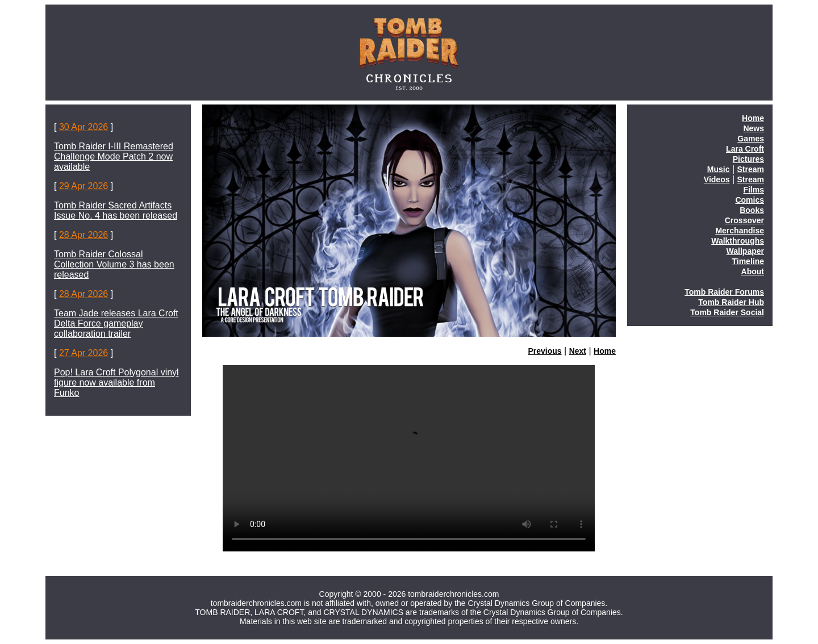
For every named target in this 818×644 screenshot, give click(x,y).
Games (751, 139)
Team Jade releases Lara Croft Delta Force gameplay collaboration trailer (116, 323)
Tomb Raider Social (727, 312)
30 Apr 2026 (84, 127)
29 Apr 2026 (84, 186)
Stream (751, 169)
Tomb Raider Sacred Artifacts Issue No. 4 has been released (116, 210)
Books (752, 210)
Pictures (748, 159)
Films (754, 190)
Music (719, 169)
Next (578, 351)
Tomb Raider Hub (731, 302)
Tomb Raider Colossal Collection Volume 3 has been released (114, 264)
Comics (750, 200)
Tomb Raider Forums (724, 292)
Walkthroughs (738, 241)
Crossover (744, 220)
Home (605, 351)
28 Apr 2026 (84, 235)
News (754, 128)
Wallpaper (745, 251)
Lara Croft (745, 149)
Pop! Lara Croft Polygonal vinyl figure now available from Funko (116, 382)
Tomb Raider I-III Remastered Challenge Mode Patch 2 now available (114, 156)
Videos (717, 179)
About (753, 271)
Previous (545, 351)
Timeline (748, 261)
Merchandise (740, 231)
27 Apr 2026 (84, 353)
